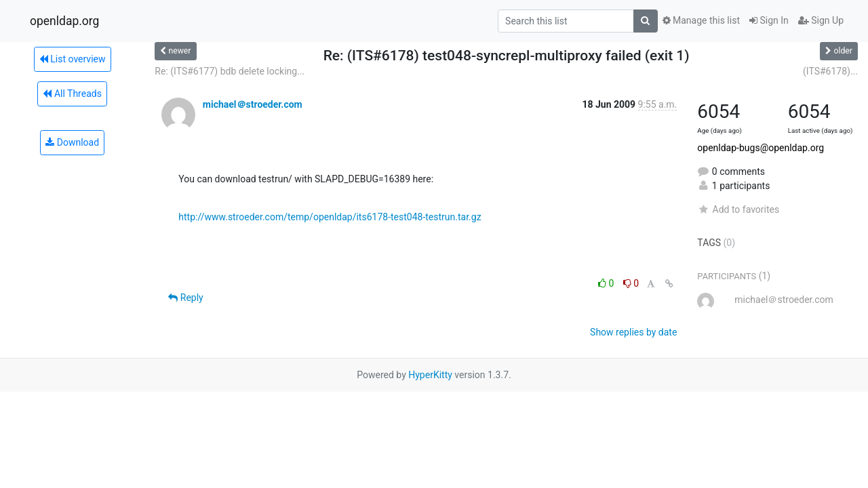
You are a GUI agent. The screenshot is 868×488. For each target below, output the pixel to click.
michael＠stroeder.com (253, 104)
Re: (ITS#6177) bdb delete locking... (230, 71)
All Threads (72, 94)
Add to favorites (738, 209)
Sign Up (821, 20)
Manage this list (701, 20)
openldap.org (64, 21)
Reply (185, 298)
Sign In (769, 20)
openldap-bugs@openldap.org (761, 148)
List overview (73, 59)
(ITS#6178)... (830, 71)
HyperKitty (430, 375)
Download (72, 142)
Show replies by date (633, 332)
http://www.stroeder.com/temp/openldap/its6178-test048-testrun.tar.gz (330, 217)
